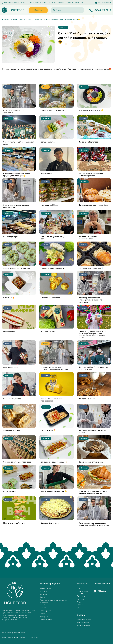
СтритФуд (43, 591)
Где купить (52, 3)
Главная (7, 19)
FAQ (83, 3)
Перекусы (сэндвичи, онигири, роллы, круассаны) (53, 601)
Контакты (61, 3)
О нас (23, 3)
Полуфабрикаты (46, 611)
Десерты (43, 605)
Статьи (80, 608)
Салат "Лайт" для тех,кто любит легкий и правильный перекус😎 (57, 19)
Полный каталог (46, 620)
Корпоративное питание (37, 3)
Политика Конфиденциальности (13, 633)
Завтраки (43, 594)
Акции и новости (73, 3)
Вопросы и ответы (84, 626)
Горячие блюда (45, 588)
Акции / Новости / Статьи (22, 19)
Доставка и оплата (84, 620)
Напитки (43, 614)
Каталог (38, 10)
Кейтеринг (44, 617)
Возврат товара (83, 623)
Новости (80, 605)
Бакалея (43, 608)
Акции (79, 602)
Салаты (43, 597)
